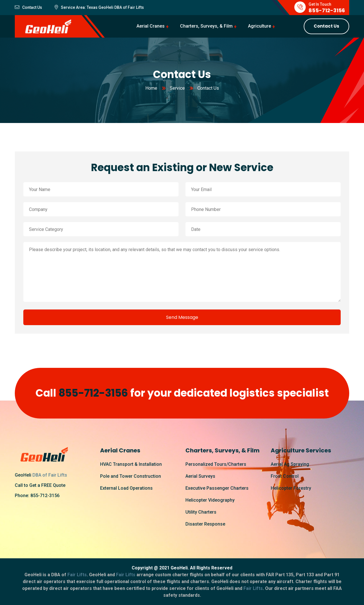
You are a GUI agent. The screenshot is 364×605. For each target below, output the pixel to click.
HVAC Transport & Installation (131, 464)
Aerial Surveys (200, 476)
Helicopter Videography (210, 500)
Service (177, 88)
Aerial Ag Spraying (290, 464)
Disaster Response (205, 524)
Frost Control (285, 476)
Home (151, 88)
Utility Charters (201, 512)
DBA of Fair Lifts (50, 475)
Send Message (182, 317)
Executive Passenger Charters (217, 488)
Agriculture (259, 26)
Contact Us (326, 26)
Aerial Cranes (151, 26)
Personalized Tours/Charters (216, 464)
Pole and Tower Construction (131, 476)
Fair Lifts (135, 7)
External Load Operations (126, 488)
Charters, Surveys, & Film (206, 26)
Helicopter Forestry (291, 488)
